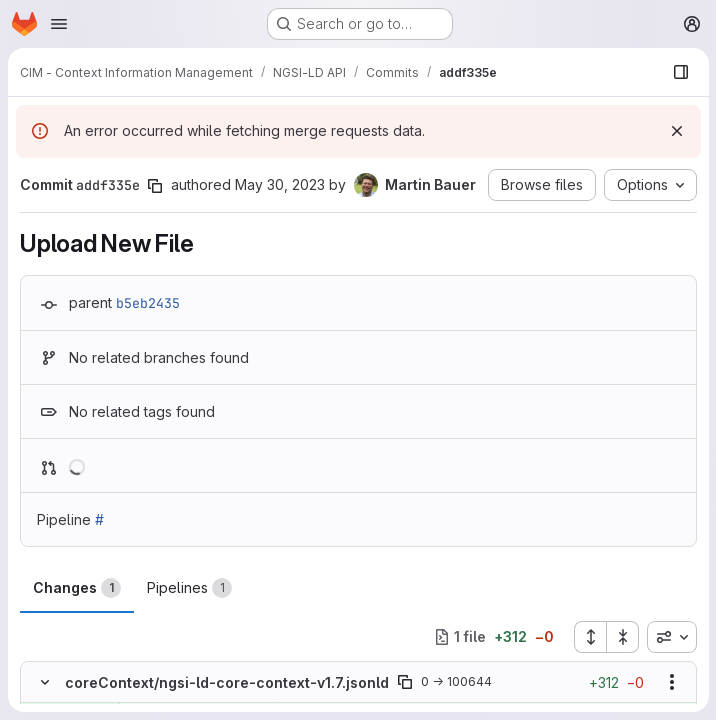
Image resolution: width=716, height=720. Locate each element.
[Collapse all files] (622, 637)
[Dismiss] (676, 131)
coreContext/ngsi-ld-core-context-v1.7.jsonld (227, 682)
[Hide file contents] (45, 682)
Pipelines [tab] (189, 588)
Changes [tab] (77, 588)
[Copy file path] (405, 682)
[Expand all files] (589, 637)
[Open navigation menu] (59, 24)
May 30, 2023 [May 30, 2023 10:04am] (280, 184)
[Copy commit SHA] (155, 186)
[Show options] (671, 682)
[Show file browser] (680, 72)
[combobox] (671, 637)
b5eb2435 (148, 303)
